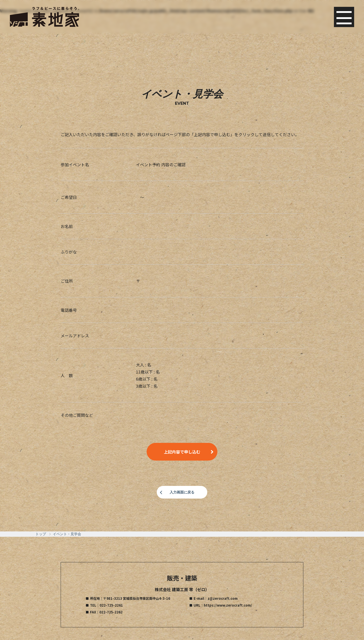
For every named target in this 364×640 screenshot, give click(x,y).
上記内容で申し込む (182, 452)
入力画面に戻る (182, 492)
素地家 (45, 18)
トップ (41, 534)
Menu (344, 18)
